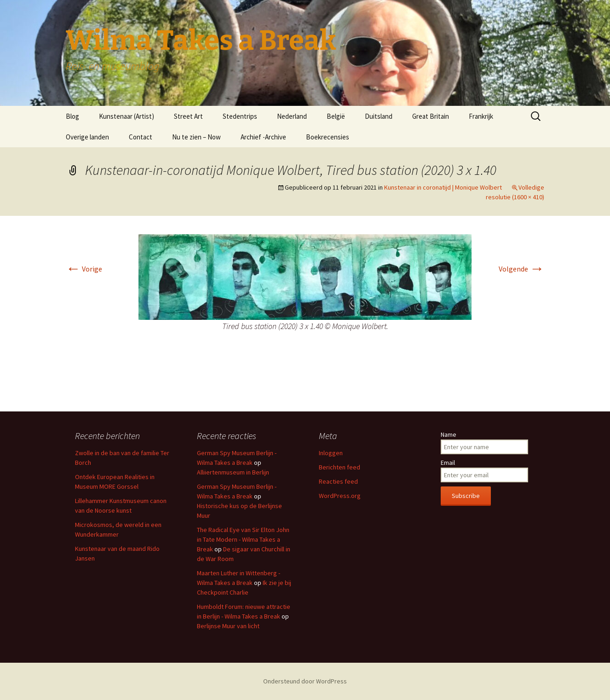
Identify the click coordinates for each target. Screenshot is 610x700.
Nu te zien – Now (196, 137)
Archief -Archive (263, 137)
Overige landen (87, 137)
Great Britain (431, 116)
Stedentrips (240, 116)
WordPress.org (340, 496)
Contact (141, 137)
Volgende (521, 269)
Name (449, 434)
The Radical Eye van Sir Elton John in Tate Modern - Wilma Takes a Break (243, 539)
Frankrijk (481, 116)
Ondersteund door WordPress (305, 681)
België (336, 116)
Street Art (188, 116)
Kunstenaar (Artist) (127, 116)
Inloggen (331, 453)
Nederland (292, 116)
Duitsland (379, 116)
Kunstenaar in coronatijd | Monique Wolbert (443, 187)
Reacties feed (338, 481)
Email (448, 463)
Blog (72, 116)
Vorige (84, 269)
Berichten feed (340, 467)
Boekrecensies (328, 137)
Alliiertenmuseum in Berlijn (233, 472)
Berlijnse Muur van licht (228, 626)
